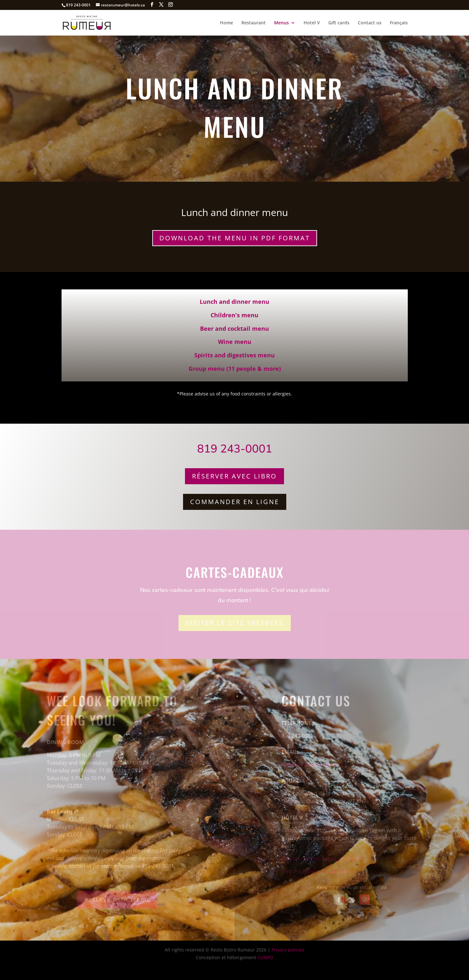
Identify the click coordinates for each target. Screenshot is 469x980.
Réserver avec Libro (234, 476)
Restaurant (254, 23)
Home (226, 23)
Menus (281, 23)
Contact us (370, 23)
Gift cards (339, 23)
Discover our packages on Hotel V (322, 859)
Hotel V (312, 23)
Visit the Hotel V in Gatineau (315, 871)
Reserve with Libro (117, 900)
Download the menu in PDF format (235, 238)
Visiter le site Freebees (235, 623)
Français (399, 23)
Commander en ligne (235, 502)
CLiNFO (265, 957)
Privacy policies (288, 950)
